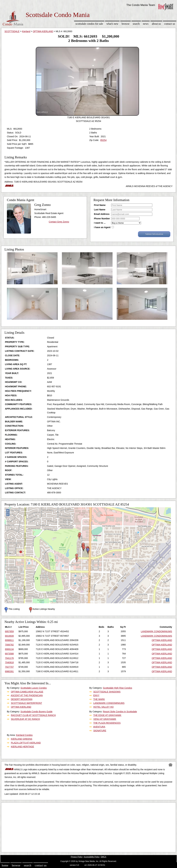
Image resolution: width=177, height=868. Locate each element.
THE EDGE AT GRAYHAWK (107, 715)
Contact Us (170, 24)
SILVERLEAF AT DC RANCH (25, 719)
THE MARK (99, 699)
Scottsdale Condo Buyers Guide (36, 712)
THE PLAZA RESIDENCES (107, 723)
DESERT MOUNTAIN (22, 699)
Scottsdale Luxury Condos (34, 688)
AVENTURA (99, 727)
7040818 (9, 662)
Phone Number (102, 219)
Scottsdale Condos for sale (89, 24)
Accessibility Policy (92, 857)
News (146, 24)
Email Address (102, 214)
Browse (126, 24)
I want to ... (100, 223)
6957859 (9, 631)
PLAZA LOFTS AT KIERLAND (26, 743)
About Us (156, 24)
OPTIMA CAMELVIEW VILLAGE (27, 692)
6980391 (9, 671)
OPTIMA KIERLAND (43, 31)
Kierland (26, 31)
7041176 (9, 658)
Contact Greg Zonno (59, 222)
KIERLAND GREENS (22, 739)
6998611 (9, 640)
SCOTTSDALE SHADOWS (107, 692)
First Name (100, 205)
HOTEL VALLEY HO (103, 707)
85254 (103, 140)
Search (136, 24)
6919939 (9, 636)
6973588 (9, 654)
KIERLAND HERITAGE (22, 747)
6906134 (9, 649)
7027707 (9, 667)
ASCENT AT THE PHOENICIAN (27, 695)
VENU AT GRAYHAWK (105, 719)
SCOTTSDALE (12, 31)
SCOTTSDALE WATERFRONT (26, 703)
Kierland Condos (24, 735)
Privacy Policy (77, 857)
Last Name (100, 210)
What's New (112, 24)
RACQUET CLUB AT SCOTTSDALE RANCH (33, 715)
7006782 (9, 645)
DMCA (103, 857)
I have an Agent (102, 227)
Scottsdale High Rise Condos (118, 688)
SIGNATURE (100, 731)
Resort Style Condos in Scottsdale (120, 712)
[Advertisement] (88, 827)
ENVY (96, 695)
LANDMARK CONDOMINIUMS (156, 631)
